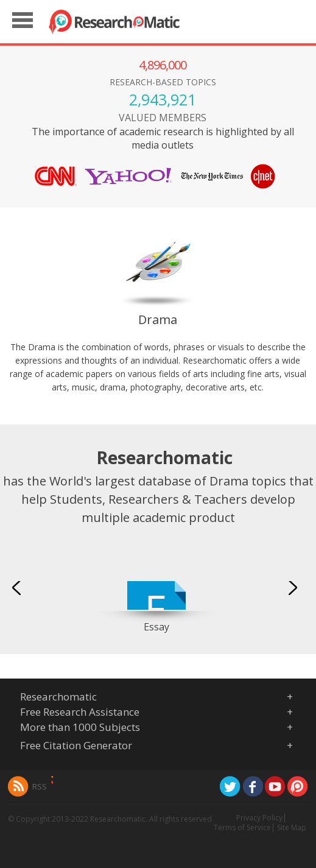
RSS (40, 786)
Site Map (292, 827)
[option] (156, 591)
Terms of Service (242, 827)
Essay (156, 627)
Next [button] (294, 587)
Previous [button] (18, 587)
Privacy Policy (259, 818)
